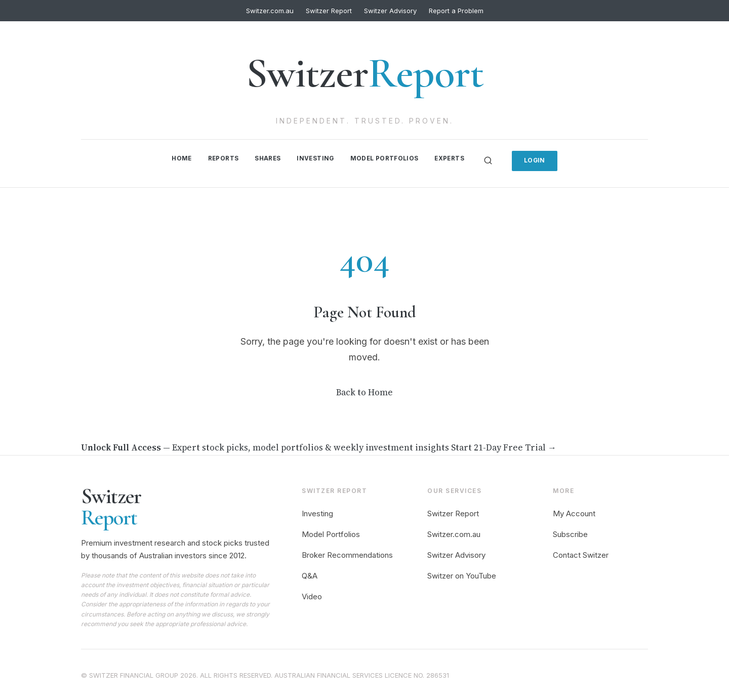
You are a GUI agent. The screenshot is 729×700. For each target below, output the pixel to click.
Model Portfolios (385, 158)
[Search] (492, 160)
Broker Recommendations (347, 554)
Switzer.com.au (270, 11)
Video (312, 595)
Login (539, 160)
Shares (266, 158)
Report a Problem (456, 11)
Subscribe (570, 533)
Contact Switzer (581, 554)
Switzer (365, 73)
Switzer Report (329, 11)
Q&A (310, 575)
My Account (574, 513)
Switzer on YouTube (462, 575)
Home (178, 158)
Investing (315, 158)
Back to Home (364, 391)
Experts (452, 158)
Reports (220, 158)
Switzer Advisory (390, 11)
